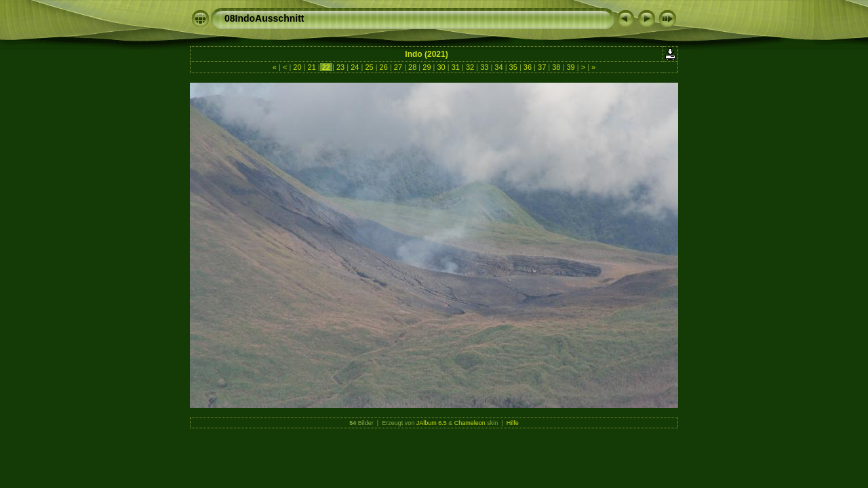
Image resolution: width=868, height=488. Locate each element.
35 (513, 67)
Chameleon (470, 423)
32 (470, 67)
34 (498, 67)
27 (398, 67)
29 (427, 67)
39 (570, 67)
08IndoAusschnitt (264, 18)
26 (384, 67)
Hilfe (513, 423)
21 (311, 67)
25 (369, 67)
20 (297, 67)
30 (441, 67)
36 (528, 67)
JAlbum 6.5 (432, 423)
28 (412, 67)
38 (556, 67)
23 (340, 67)
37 (542, 67)
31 (456, 67)
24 (355, 67)
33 (484, 67)
